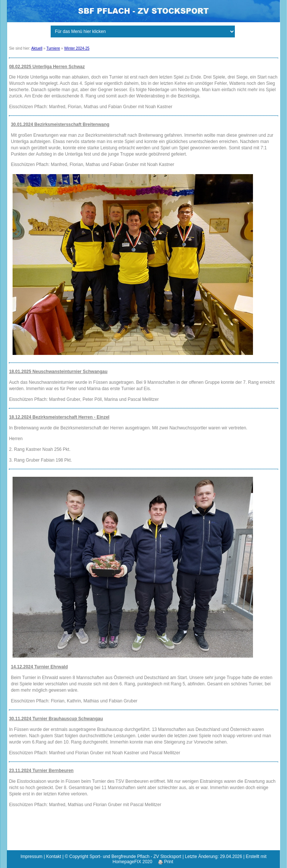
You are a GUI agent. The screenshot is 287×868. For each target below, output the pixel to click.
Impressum (32, 857)
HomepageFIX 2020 (132, 862)
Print (166, 862)
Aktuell (37, 48)
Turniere (53, 48)
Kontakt (54, 857)
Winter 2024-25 (77, 48)
